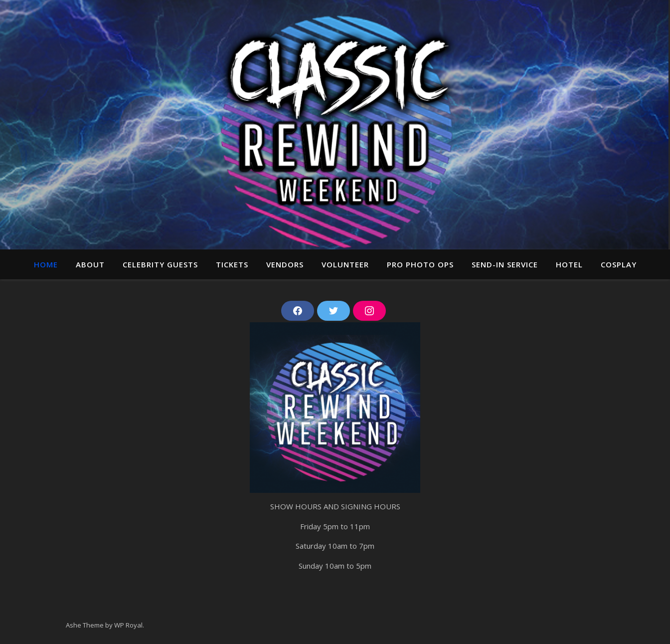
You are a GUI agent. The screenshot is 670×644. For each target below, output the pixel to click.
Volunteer (345, 264)
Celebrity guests (160, 264)
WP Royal (128, 625)
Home (46, 264)
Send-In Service (505, 264)
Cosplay (619, 264)
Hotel (569, 264)
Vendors (285, 264)
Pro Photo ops (420, 264)
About (90, 264)
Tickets (232, 264)
